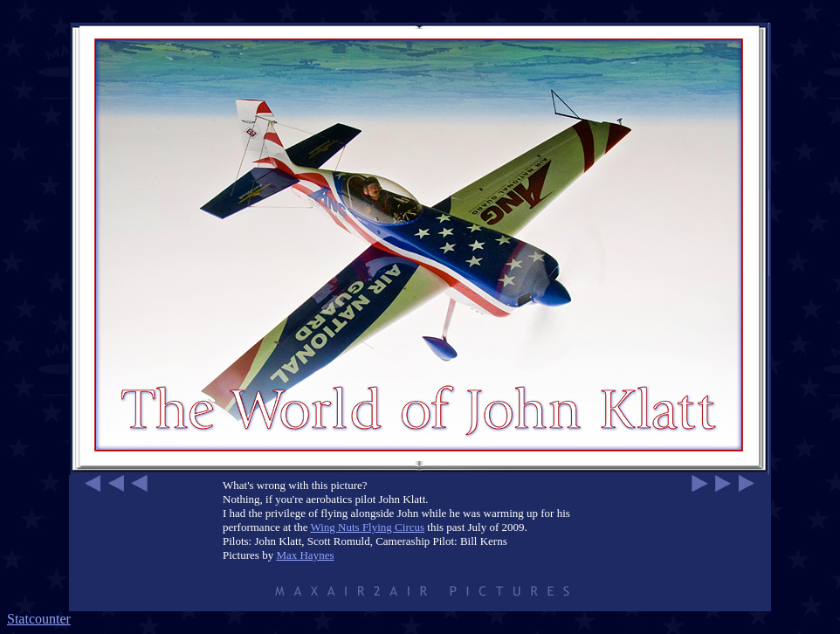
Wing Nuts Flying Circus (367, 527)
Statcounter (39, 619)
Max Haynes (305, 555)
